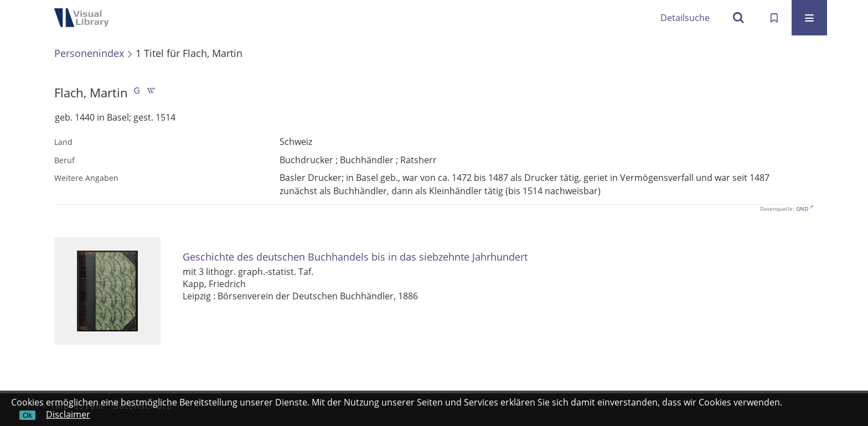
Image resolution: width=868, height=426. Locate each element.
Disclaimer (68, 414)
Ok (27, 415)
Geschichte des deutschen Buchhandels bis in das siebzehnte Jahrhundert (355, 257)
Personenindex (89, 53)
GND (802, 209)
